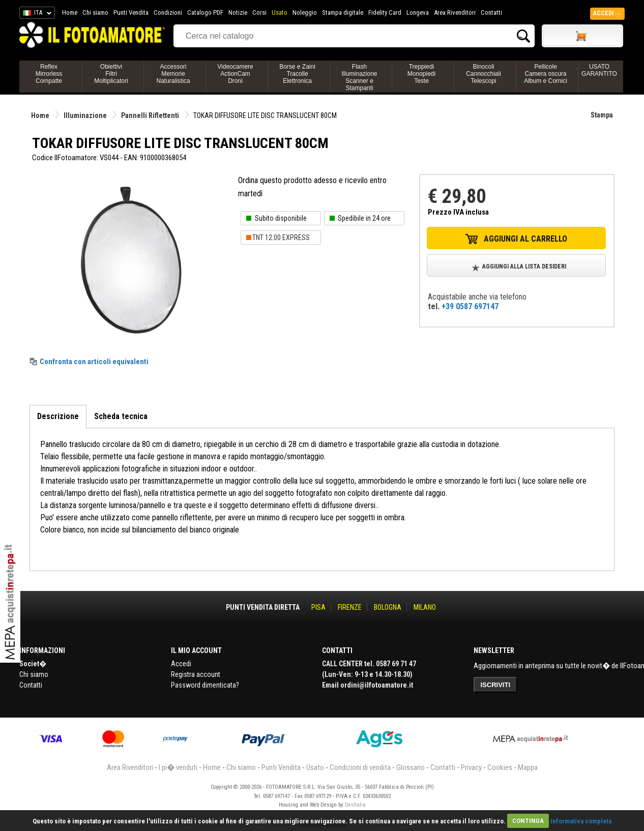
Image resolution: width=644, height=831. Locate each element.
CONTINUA (528, 821)
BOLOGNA (388, 607)
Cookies (500, 767)
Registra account (196, 674)
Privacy (471, 767)
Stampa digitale (343, 12)
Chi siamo (95, 12)
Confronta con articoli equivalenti (94, 362)
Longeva (418, 12)
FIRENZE (350, 607)
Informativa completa (581, 821)
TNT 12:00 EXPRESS (281, 238)
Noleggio (305, 12)
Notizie (238, 12)
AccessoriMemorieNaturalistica (173, 74)
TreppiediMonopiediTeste (421, 74)
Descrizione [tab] (58, 416)
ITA (35, 14)
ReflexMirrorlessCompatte (49, 74)
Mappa (528, 767)
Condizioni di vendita (360, 767)
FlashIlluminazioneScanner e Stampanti (359, 77)
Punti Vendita (131, 12)
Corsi (259, 12)
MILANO (425, 607)
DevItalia (355, 805)
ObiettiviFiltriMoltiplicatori (111, 74)
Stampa (602, 115)
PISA (318, 607)
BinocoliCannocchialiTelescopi (484, 74)
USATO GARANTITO (599, 70)
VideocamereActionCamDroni (235, 74)
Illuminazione (85, 115)
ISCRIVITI (496, 685)
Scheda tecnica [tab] (121, 416)
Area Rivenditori (455, 12)
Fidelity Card (385, 12)
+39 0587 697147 (470, 306)
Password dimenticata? (205, 685)
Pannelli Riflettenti (150, 115)
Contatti (491, 12)
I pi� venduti (178, 767)
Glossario (411, 767)
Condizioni (168, 12)
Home (70, 12)
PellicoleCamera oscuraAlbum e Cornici (546, 74)
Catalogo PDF (205, 12)
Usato (280, 12)
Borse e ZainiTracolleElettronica (297, 74)
